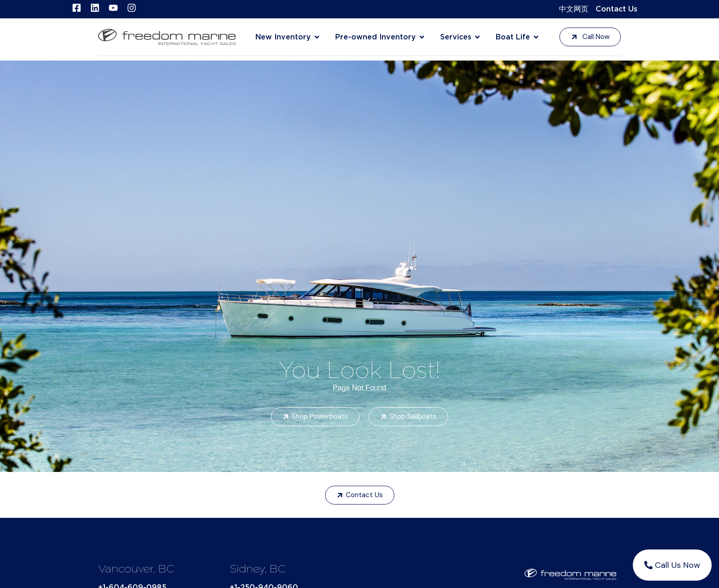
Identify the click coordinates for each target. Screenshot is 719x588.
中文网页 (574, 9)
